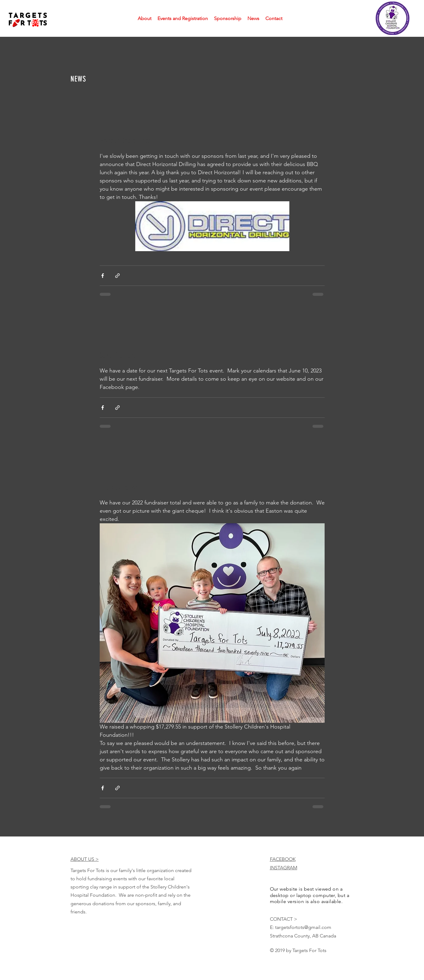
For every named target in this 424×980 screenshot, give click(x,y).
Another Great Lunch (126, 141)
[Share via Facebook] (103, 276)
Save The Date (118, 355)
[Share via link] (117, 276)
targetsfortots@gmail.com (303, 927)
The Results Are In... (126, 487)
